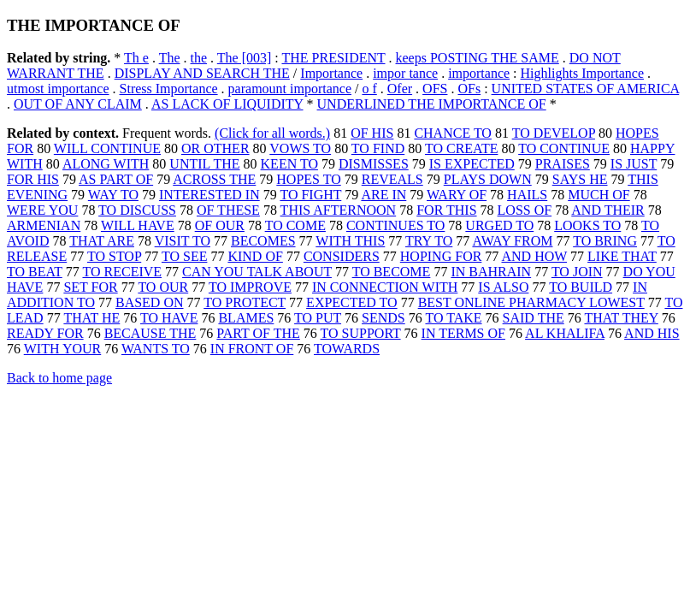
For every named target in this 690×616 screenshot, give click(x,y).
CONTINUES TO (395, 225)
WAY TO (113, 195)
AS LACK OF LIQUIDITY (227, 104)
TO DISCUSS (137, 210)
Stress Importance (169, 89)
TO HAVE (169, 318)
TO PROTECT (245, 302)
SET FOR (90, 287)
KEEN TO (289, 164)
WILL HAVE (138, 225)
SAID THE (534, 318)
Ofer (400, 89)
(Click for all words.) (272, 133)
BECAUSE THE (150, 333)
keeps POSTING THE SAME (478, 58)
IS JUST (634, 164)
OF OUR (220, 225)
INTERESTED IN (209, 195)
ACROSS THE (214, 179)
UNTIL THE (204, 164)
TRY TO (429, 241)
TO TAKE (453, 318)
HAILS (527, 195)
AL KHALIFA (565, 333)
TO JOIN (577, 272)
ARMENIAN (44, 225)
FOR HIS (33, 179)
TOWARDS (347, 349)
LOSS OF (525, 210)
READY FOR (45, 333)
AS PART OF (116, 179)
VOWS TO (300, 148)
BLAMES (246, 318)
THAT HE (91, 318)
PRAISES (563, 164)
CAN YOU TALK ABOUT (257, 272)
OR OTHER (215, 148)
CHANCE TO (453, 133)
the (199, 58)
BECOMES (263, 241)
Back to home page (59, 378)
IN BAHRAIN (491, 272)
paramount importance (290, 89)
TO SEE (184, 256)
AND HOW (534, 256)
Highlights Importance (582, 73)
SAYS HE (580, 179)
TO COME (295, 225)
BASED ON (150, 302)
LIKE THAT (622, 256)
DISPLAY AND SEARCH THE (202, 73)
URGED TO (499, 225)
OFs (469, 89)
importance (479, 73)
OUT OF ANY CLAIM (78, 104)
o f (369, 89)
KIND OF (255, 256)
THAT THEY (621, 318)
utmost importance (58, 89)
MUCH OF (599, 195)
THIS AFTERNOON (339, 210)
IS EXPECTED (472, 164)
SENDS (383, 318)
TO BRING (605, 241)
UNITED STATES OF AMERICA (586, 89)
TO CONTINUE (564, 148)
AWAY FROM (512, 241)
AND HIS (652, 333)
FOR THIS (446, 210)
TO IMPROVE (250, 287)
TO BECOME (392, 272)
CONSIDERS (342, 256)
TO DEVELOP (554, 133)
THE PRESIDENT (333, 58)
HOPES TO (308, 179)
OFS (435, 89)
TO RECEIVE (122, 272)
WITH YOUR (63, 349)
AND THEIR (607, 210)
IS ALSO (503, 287)
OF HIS (372, 133)
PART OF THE (258, 333)
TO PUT (318, 318)
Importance (331, 73)
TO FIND (378, 148)
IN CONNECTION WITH (385, 287)
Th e (136, 58)
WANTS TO (156, 349)
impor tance (405, 73)
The (170, 58)
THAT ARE (102, 241)
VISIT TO (183, 241)
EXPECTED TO (352, 302)
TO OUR (163, 287)
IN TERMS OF (463, 333)
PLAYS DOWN (488, 179)
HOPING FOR (441, 256)
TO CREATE (461, 148)
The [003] (245, 58)
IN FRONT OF (252, 349)
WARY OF (457, 195)
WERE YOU (42, 210)
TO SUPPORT (361, 333)
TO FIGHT (310, 195)
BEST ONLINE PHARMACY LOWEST (531, 302)
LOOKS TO (587, 225)
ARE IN (383, 195)
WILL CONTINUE (107, 148)
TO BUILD (581, 287)
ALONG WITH (106, 164)
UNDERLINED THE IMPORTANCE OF (432, 104)
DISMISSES (374, 164)
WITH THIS (350, 241)
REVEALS (392, 179)
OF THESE (228, 210)
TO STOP (114, 256)
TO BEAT (35, 272)
